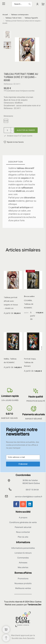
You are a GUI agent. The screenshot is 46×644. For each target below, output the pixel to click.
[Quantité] (7, 130)
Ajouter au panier (26, 130)
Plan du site (23, 537)
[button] (14, 142)
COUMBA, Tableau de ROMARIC (29, 304)
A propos (23, 518)
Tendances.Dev (34, 605)
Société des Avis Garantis (23, 638)
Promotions (23, 579)
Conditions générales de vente (23, 523)
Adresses (23, 563)
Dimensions (8, 116)
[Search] (22, 4)
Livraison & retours (23, 553)
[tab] (16, 162)
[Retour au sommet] (6, 638)
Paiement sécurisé (23, 527)
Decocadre (29, 296)
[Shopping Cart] (6, 629)
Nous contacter (23, 532)
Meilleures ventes (23, 588)
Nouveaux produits (23, 584)
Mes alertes (23, 568)
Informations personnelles (23, 548)
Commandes (23, 558)
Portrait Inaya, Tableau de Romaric (30, 362)
